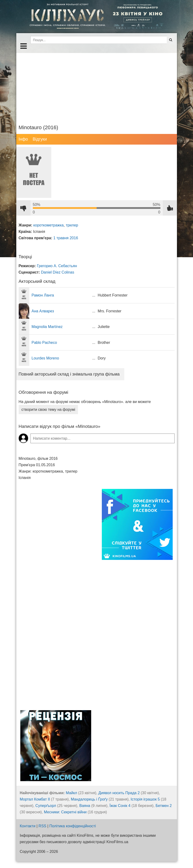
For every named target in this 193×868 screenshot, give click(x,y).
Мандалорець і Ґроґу (89, 799)
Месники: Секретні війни (65, 812)
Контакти (28, 826)
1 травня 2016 (66, 238)
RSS (42, 826)
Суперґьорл (46, 806)
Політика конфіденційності (73, 826)
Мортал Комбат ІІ (35, 799)
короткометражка (48, 225)
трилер (72, 225)
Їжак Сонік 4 (120, 806)
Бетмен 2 (164, 806)
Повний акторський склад (69, 374)
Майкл (72, 793)
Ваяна (85, 806)
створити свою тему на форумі (48, 410)
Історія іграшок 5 (145, 799)
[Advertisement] (97, 86)
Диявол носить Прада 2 (119, 793)
